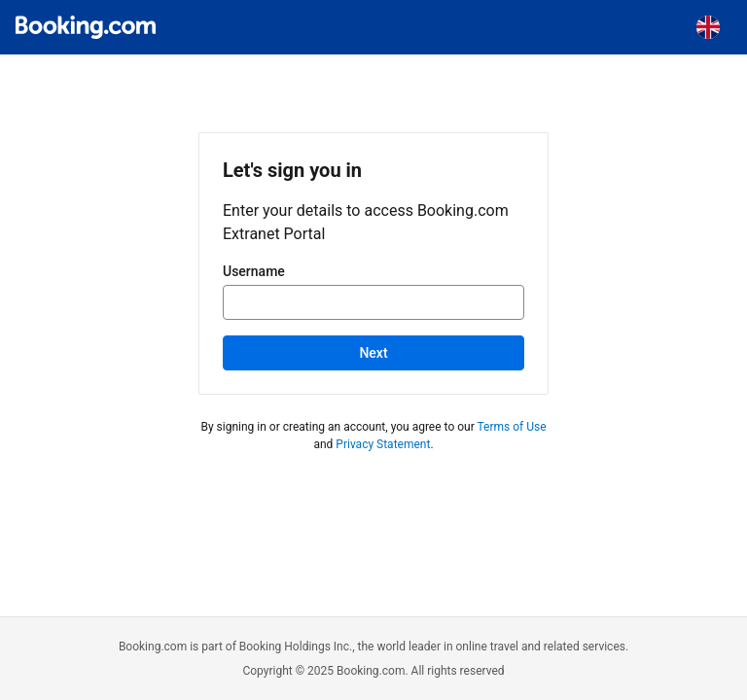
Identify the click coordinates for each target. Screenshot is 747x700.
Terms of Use (511, 427)
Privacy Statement (383, 444)
